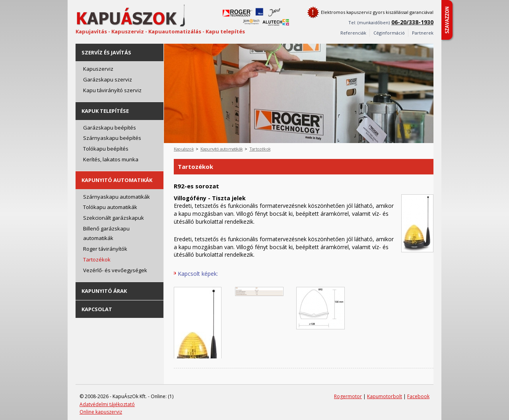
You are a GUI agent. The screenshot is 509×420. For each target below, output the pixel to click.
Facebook (418, 396)
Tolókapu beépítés (106, 149)
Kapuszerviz (98, 69)
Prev (414, 50)
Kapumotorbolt (385, 396)
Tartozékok (97, 259)
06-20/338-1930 (412, 22)
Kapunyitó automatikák (117, 180)
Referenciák (353, 33)
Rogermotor (348, 396)
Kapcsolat (97, 309)
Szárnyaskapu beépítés (112, 138)
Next (427, 50)
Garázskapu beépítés (110, 128)
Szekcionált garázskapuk (114, 218)
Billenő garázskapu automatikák (106, 233)
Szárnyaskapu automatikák (117, 197)
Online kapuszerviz (101, 412)
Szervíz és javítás (106, 52)
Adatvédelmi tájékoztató (107, 404)
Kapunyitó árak (104, 291)
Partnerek (423, 33)
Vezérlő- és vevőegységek (115, 270)
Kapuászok (184, 149)
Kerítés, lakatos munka (111, 159)
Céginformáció (389, 33)
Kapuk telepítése (105, 111)
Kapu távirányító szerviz (112, 90)
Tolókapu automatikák (110, 207)
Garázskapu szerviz (108, 79)
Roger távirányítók (105, 249)
